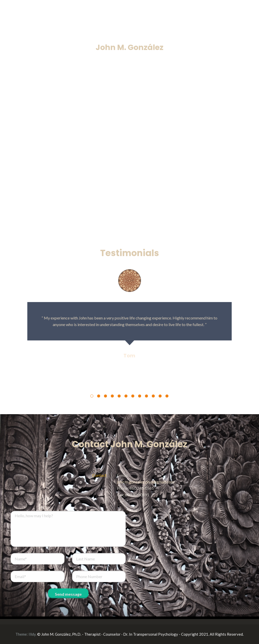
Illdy (32, 634)
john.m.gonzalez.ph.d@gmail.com (146, 482)
